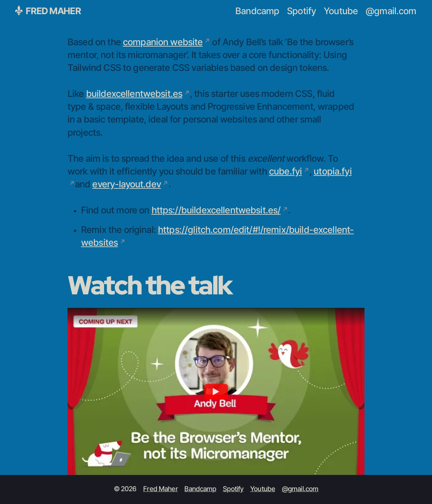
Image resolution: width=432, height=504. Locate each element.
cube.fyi (285, 172)
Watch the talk (150, 285)
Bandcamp (257, 11)
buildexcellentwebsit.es (134, 94)
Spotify (301, 11)
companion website (163, 42)
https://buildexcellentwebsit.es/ (216, 210)
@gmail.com (391, 11)
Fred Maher (48, 11)
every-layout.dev (126, 184)
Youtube (341, 11)
